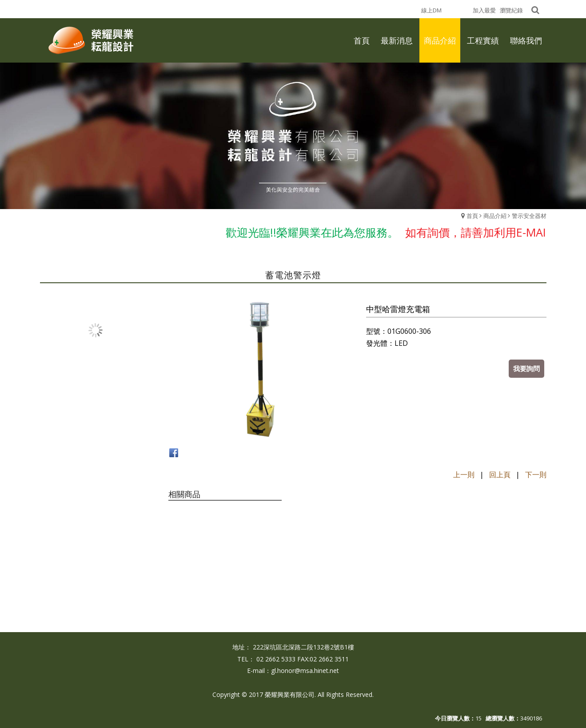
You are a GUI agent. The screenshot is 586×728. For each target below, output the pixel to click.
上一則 (464, 475)
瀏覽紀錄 (511, 10)
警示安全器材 (529, 216)
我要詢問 (526, 368)
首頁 (472, 216)
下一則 (536, 475)
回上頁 (500, 475)
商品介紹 (495, 216)
